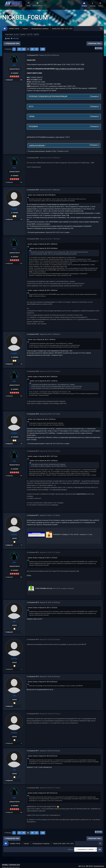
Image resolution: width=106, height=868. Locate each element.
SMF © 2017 (89, 865)
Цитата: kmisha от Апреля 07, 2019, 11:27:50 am (42, 557)
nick (8, 39)
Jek (14, 621)
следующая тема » (95, 43)
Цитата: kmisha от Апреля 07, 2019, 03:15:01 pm (43, 755)
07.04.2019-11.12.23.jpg (56, 534)
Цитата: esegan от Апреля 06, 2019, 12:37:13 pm (43, 456)
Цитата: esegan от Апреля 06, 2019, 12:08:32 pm (43, 376)
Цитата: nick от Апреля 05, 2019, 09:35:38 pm (42, 195)
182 (43, 49)
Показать (94, 96)
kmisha (14, 534)
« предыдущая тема (12, 43)
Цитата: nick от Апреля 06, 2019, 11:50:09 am (42, 339)
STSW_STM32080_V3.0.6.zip (40, 588)
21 (37, 49)
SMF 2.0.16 (82, 865)
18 (24, 49)
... (17, 49)
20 (32, 49)
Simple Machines (99, 865)
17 (19, 49)
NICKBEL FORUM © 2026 (11, 864)
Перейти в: (71, 848)
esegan (14, 209)
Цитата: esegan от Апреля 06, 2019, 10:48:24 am (43, 244)
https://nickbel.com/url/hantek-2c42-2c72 (70, 69)
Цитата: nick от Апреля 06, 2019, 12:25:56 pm (42, 419)
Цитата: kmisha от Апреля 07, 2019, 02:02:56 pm (43, 681)
